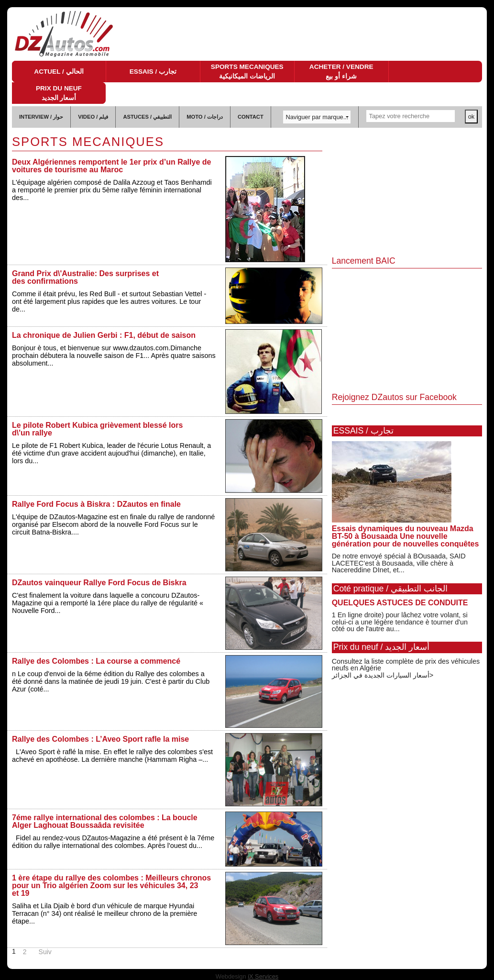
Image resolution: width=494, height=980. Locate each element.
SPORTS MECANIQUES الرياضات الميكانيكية (247, 72)
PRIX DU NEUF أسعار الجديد (59, 93)
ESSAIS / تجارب (153, 72)
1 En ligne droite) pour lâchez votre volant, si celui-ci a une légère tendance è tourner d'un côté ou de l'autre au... (400, 622)
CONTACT (251, 117)
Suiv (45, 952)
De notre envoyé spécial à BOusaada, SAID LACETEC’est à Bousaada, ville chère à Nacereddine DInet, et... (399, 563)
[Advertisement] (407, 192)
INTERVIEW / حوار (41, 117)
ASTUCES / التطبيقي (147, 117)
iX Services (263, 976)
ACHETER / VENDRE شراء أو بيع (341, 72)
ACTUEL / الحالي (59, 72)
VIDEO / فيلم (93, 117)
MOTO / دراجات (205, 117)
